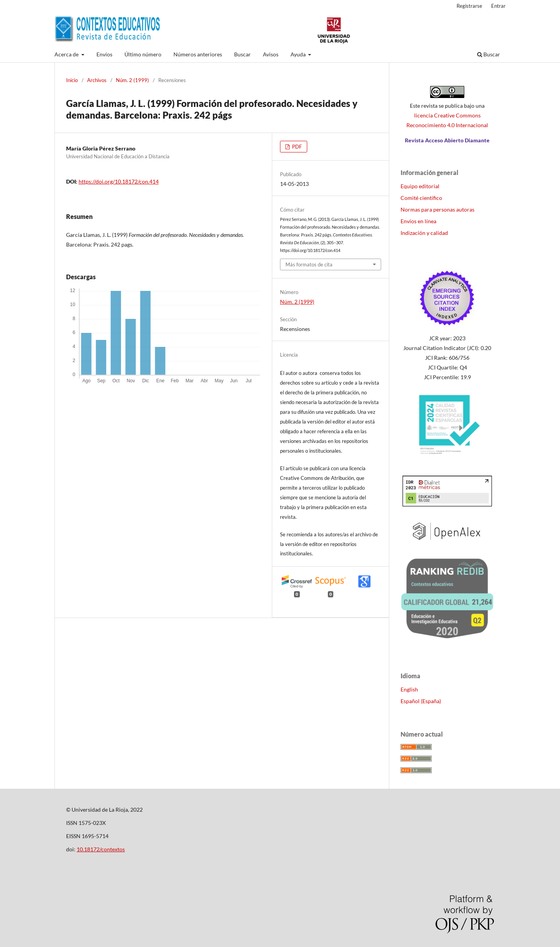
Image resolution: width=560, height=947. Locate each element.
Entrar (498, 6)
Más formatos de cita (309, 264)
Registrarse (469, 6)
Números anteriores (198, 54)
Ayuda (299, 54)
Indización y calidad (424, 233)
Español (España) (421, 701)
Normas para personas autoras (437, 209)
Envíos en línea (418, 221)
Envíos (104, 54)
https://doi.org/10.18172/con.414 (119, 181)
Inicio (72, 80)
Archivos (97, 80)
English (409, 689)
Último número (143, 54)
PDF (296, 147)
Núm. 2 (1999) (132, 80)
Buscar (242, 54)
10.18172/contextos (101, 849)
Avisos (271, 54)
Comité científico (421, 198)
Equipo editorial (420, 186)
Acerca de (67, 54)
